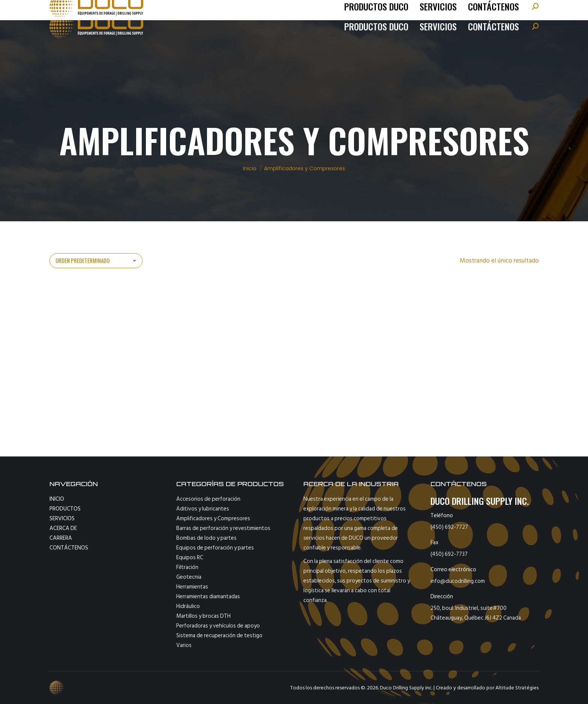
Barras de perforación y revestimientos (223, 528)
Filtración (187, 567)
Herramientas (192, 587)
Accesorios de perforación (208, 499)
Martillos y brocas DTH (203, 616)
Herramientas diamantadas (208, 597)
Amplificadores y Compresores (213, 519)
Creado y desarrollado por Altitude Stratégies (487, 688)
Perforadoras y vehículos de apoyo (218, 626)
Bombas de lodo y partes (206, 538)
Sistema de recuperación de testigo (219, 636)
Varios (184, 645)
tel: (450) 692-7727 (84, 9)
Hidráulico (188, 606)
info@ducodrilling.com (140, 9)
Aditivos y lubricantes (203, 509)
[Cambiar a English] (519, 9)
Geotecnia (189, 577)
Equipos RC (190, 558)
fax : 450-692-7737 (200, 9)
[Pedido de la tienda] (96, 261)
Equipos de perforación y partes (215, 548)
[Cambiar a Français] (493, 9)
